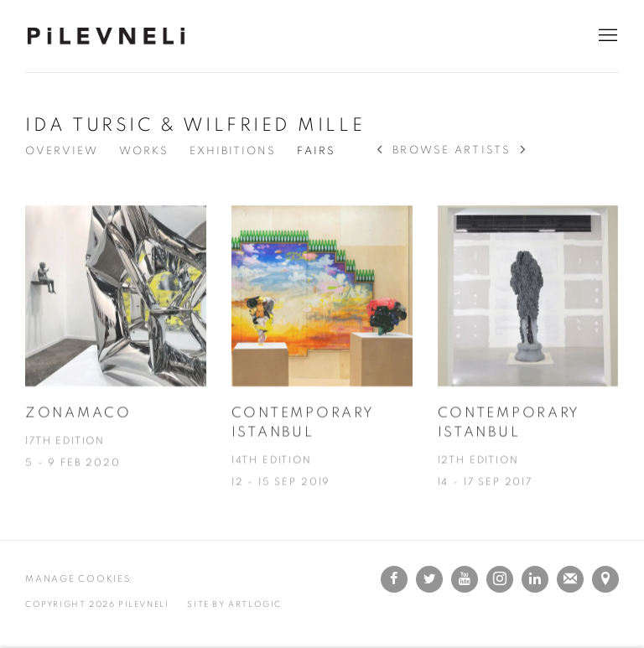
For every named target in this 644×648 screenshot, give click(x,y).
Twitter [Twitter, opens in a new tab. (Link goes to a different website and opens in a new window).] (429, 579)
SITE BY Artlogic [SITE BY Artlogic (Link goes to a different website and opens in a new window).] (234, 604)
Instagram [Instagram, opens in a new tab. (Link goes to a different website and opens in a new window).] (500, 579)
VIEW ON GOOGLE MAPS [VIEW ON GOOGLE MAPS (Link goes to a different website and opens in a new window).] (605, 579)
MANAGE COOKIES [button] (78, 579)
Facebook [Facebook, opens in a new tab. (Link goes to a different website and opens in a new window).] (394, 579)
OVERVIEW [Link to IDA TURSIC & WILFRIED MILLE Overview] (62, 151)
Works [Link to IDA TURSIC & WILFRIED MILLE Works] (144, 151)
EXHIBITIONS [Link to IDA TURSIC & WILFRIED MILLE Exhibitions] (233, 151)
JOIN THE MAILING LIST (570, 579)
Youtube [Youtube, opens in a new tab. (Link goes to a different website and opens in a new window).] (465, 579)
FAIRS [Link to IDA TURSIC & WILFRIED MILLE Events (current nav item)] (316, 151)
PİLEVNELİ (109, 36)
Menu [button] (606, 36)
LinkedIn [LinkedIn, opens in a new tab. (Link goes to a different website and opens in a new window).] (535, 579)
